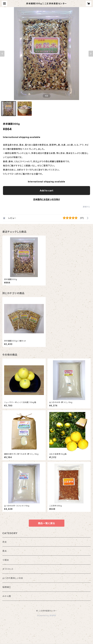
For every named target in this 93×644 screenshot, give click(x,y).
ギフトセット (8, 569)
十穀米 (6, 560)
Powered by (47, 615)
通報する (86, 207)
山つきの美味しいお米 (13, 578)
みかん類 (7, 596)
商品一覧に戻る (47, 523)
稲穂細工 (7, 587)
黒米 (5, 551)
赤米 (5, 542)
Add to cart (46, 191)
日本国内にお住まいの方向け (47, 199)
